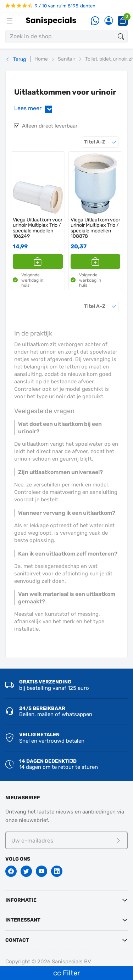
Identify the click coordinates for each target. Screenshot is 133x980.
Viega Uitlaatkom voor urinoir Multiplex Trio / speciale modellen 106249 (38, 228)
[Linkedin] (57, 871)
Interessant (23, 920)
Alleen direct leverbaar (50, 126)
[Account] (109, 21)
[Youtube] (41, 871)
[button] (38, 261)
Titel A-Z (101, 142)
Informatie (21, 900)
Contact (17, 940)
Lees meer (34, 109)
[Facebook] (11, 871)
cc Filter (67, 973)
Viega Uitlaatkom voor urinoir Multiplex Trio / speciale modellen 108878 (95, 228)
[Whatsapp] (95, 21)
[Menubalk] (10, 21)
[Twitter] (26, 871)
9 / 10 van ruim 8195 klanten (50, 6)
